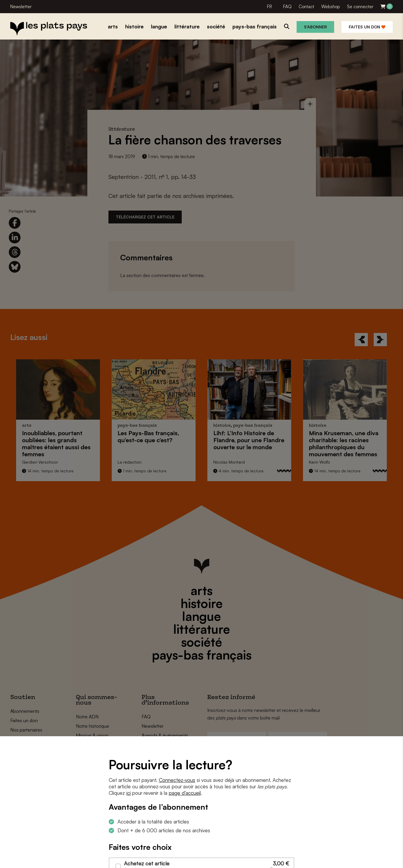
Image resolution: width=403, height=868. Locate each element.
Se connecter (360, 7)
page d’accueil (185, 793)
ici (129, 793)
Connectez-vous (177, 780)
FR (269, 7)
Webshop (331, 7)
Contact (306, 7)
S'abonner (315, 27)
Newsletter (21, 7)
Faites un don (367, 27)
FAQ (287, 7)
